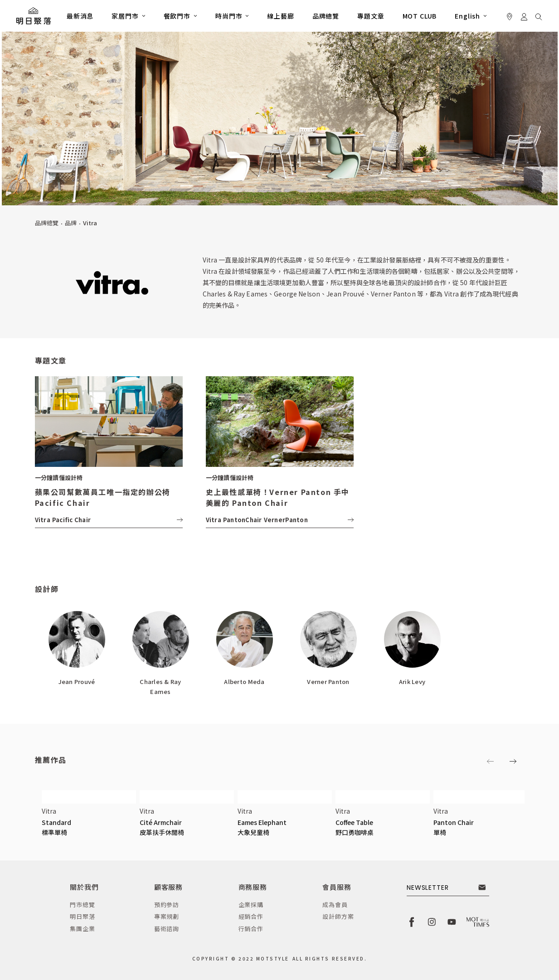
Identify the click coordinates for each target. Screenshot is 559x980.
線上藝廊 (280, 16)
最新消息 (80, 16)
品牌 (71, 223)
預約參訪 (167, 905)
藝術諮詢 (167, 929)
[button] (128, 16)
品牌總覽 (326, 16)
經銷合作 (251, 916)
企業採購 (251, 905)
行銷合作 (251, 929)
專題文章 (371, 16)
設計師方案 (338, 916)
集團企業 (82, 929)
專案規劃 (167, 916)
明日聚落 (82, 916)
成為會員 (335, 905)
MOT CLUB (420, 16)
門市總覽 (82, 905)
